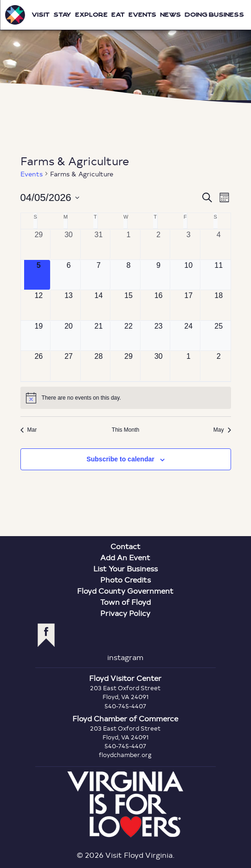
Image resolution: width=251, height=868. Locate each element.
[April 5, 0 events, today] (39, 275)
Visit (41, 15)
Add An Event (125, 557)
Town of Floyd (125, 602)
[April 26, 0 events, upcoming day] (39, 366)
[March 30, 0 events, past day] (69, 244)
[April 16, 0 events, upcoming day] (159, 305)
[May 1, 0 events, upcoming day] (188, 366)
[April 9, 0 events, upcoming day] (159, 275)
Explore (91, 15)
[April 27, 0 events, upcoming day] (69, 366)
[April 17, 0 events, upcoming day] (188, 305)
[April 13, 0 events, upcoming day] (69, 305)
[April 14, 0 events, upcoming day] (99, 305)
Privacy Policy (125, 613)
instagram (125, 657)
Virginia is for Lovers (125, 804)
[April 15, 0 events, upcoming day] (129, 305)
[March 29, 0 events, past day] (39, 244)
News (171, 15)
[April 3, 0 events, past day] (188, 244)
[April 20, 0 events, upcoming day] (69, 336)
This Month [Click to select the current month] (125, 430)
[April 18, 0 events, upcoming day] (219, 305)
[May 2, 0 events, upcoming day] (219, 366)
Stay (62, 15)
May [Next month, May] (222, 430)
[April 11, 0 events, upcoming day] (219, 275)
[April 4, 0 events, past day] (219, 244)
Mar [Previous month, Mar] (29, 430)
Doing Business (214, 15)
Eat (118, 15)
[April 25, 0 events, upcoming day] (219, 336)
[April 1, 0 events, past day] (129, 244)
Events (142, 15)
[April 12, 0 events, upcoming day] (39, 305)
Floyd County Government (125, 591)
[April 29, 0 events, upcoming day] (129, 366)
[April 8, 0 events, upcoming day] (129, 275)
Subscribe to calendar (120, 459)
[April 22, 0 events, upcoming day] (129, 336)
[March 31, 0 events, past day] (99, 244)
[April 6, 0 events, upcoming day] (69, 275)
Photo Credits (125, 580)
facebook (46, 635)
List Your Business (125, 568)
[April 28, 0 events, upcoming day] (99, 366)
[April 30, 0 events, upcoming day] (159, 366)
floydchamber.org (125, 755)
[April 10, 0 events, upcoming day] (188, 275)
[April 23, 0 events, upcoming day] (159, 336)
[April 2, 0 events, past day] (159, 244)
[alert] (126, 398)
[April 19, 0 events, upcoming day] (39, 336)
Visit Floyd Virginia (15, 15)
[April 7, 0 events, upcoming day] (99, 275)
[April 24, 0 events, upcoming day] (188, 336)
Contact (125, 546)
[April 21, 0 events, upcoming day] (99, 336)
